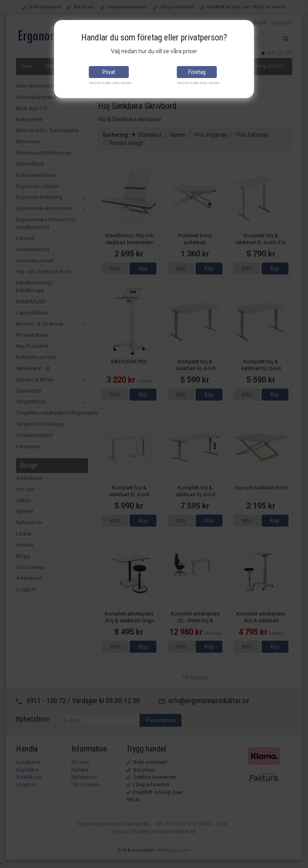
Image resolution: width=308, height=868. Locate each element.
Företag (197, 72)
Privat (109, 72)
